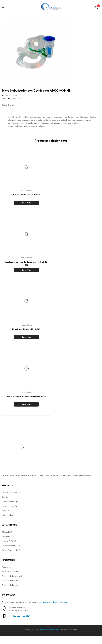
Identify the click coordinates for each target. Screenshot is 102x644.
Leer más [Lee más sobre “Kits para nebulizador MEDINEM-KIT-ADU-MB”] (26, 404)
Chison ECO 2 (8, 532)
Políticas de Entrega (11, 585)
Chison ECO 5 (8, 536)
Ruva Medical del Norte (50, 629)
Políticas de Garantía (11, 580)
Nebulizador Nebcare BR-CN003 (26, 329)
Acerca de (7, 567)
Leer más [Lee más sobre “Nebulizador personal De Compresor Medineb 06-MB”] (26, 270)
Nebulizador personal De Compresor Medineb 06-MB (26, 264)
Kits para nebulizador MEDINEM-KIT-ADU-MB (26, 396)
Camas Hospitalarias (11, 492)
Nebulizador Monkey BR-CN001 (26, 195)
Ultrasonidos (7, 515)
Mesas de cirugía (9, 506)
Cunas (5, 497)
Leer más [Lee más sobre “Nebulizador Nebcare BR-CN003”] (26, 337)
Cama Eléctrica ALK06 (12, 550)
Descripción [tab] (8, 105)
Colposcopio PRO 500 (11, 546)
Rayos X (5, 511)
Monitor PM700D (9, 541)
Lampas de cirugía (10, 502)
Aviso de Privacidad (11, 572)
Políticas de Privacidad (12, 576)
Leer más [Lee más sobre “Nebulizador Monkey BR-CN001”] (26, 203)
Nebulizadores (18, 99)
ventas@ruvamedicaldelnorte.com (53, 602)
